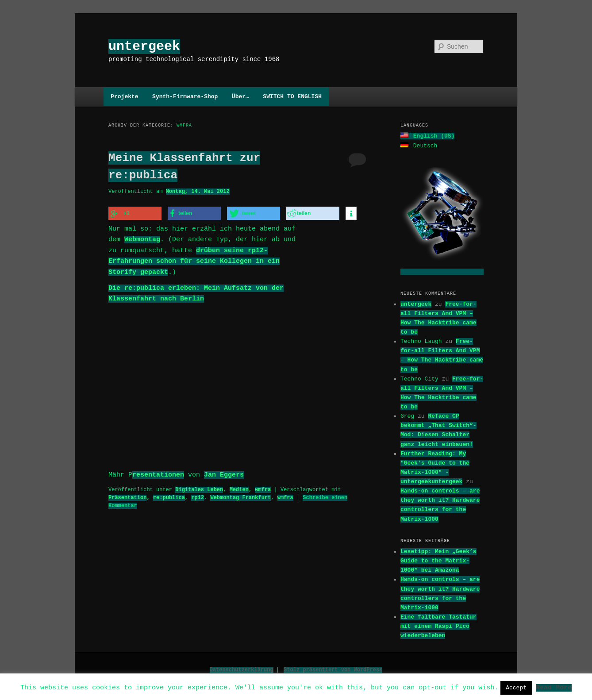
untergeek (144, 46)
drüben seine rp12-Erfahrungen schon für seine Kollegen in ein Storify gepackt (194, 260)
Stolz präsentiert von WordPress (333, 669)
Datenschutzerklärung (242, 669)
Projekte (124, 96)
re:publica (169, 495)
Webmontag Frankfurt (240, 495)
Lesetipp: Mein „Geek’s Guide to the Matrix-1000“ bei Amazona (438, 560)
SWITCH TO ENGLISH (292, 96)
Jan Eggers (224, 473)
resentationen (158, 473)
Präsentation (127, 495)
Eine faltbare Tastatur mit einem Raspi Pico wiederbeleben (438, 625)
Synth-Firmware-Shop (185, 96)
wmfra (263, 487)
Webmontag (142, 238)
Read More (554, 687)
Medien (239, 487)
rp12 (198, 495)
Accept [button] (516, 688)
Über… (240, 96)
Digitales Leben (199, 487)
